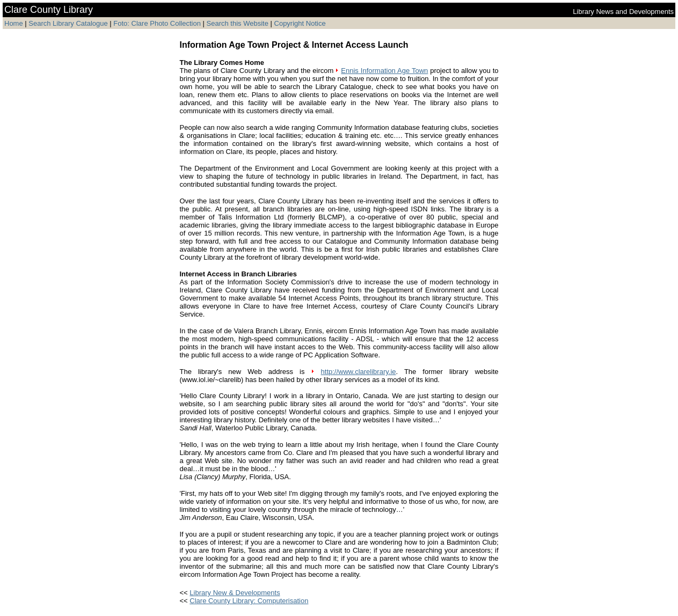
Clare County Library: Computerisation (249, 601)
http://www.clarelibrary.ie (359, 372)
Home (14, 23)
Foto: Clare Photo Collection (158, 23)
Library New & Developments (235, 593)
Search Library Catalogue (68, 23)
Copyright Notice (300, 23)
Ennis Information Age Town (384, 71)
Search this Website (236, 23)
